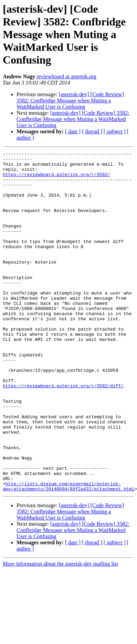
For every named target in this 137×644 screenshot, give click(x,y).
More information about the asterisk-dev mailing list (60, 632)
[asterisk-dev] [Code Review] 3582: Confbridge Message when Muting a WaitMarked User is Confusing (70, 101)
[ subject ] (115, 131)
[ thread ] (92, 131)
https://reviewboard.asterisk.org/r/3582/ (56, 179)
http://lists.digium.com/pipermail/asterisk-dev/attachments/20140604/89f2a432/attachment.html (68, 554)
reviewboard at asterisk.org (66, 76)
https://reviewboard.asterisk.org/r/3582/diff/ (63, 433)
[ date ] (73, 131)
